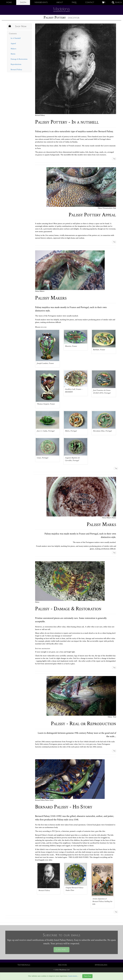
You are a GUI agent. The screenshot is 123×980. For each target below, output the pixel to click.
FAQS (74, 2)
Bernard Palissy (16, 70)
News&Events (41, 2)
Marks (13, 54)
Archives (62, 965)
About (60, 2)
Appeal (13, 43)
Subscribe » (62, 950)
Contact (90, 2)
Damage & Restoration (19, 59)
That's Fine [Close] (87, 976)
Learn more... (73, 976)
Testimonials (24, 965)
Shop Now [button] (18, 26)
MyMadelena (101, 965)
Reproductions (16, 64)
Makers (13, 49)
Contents (13, 34)
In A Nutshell (16, 38)
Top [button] (114, 159)
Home (9, 2)
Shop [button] (23, 2)
